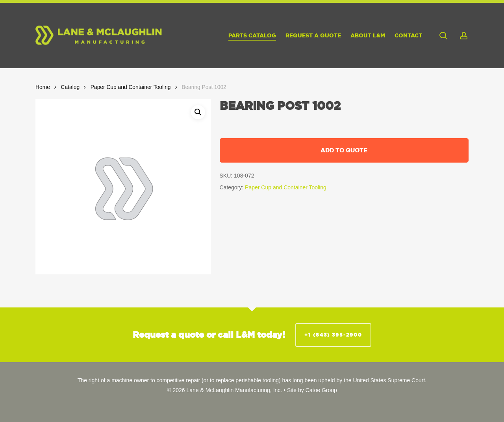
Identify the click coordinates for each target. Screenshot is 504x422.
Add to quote (344, 150)
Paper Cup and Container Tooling (131, 87)
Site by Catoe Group (312, 390)
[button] (198, 112)
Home (43, 87)
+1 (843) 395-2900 (333, 335)
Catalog (70, 87)
